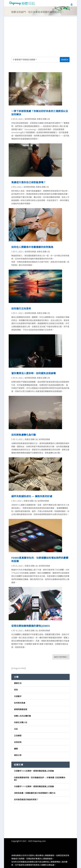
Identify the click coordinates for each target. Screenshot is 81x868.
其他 (16, 690)
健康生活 (18, 683)
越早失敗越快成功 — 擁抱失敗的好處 (32, 496)
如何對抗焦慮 (30, 119)
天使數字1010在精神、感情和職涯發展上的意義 (34, 771)
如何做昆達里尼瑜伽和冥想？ (26, 799)
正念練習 (18, 736)
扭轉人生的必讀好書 (22, 716)
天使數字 (18, 696)
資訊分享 (18, 755)
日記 (16, 729)
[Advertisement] (40, 35)
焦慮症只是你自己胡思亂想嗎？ (29, 182)
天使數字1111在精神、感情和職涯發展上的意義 (34, 786)
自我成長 (18, 742)
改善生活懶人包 (43, 119)
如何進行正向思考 (21, 309)
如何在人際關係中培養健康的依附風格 (32, 247)
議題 (16, 749)
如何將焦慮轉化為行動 (24, 435)
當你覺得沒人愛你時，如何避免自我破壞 (34, 373)
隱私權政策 (16, 848)
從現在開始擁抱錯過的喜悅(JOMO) (31, 626)
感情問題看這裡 (21, 709)
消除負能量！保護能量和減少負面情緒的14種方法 (35, 793)
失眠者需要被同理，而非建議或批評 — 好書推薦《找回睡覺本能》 (40, 779)
